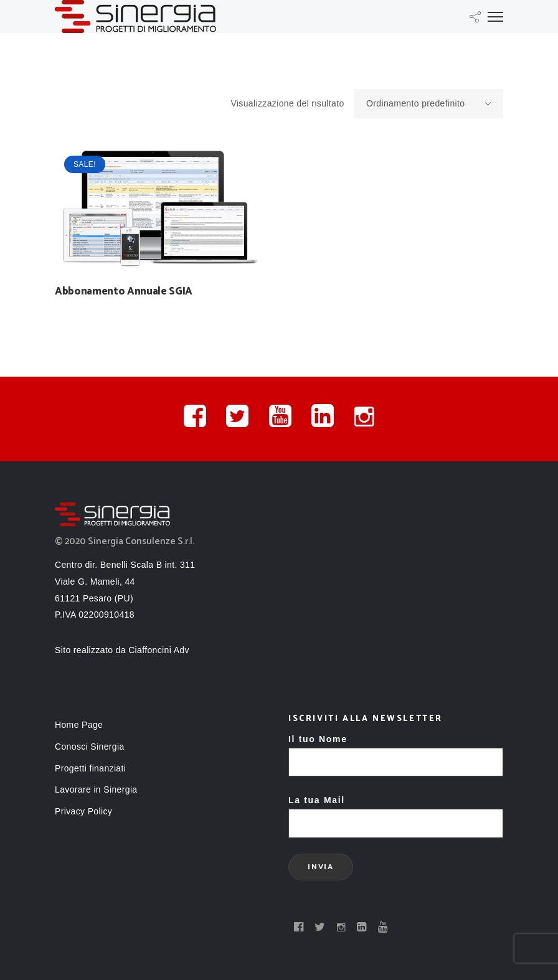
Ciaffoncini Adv (159, 650)
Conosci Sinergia (90, 747)
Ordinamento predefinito (435, 104)
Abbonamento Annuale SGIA (124, 291)
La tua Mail (396, 812)
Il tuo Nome (396, 751)
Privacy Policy (83, 811)
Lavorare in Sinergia (96, 789)
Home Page (79, 725)
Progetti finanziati (90, 768)
